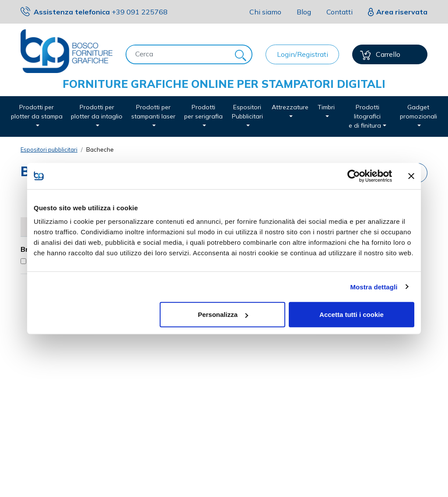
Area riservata (402, 12)
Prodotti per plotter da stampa (37, 112)
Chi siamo (265, 12)
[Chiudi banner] (411, 176)
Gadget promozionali (418, 112)
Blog (304, 12)
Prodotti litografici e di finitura (365, 116)
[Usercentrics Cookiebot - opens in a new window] (354, 176)
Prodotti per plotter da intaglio (97, 112)
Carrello (380, 55)
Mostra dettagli (374, 287)
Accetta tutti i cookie (352, 315)
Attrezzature (290, 107)
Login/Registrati (303, 54)
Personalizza (223, 315)
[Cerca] (178, 54)
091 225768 (140, 12)
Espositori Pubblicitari (247, 112)
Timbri (326, 107)
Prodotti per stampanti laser (153, 112)
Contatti (339, 12)
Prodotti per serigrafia (203, 112)
